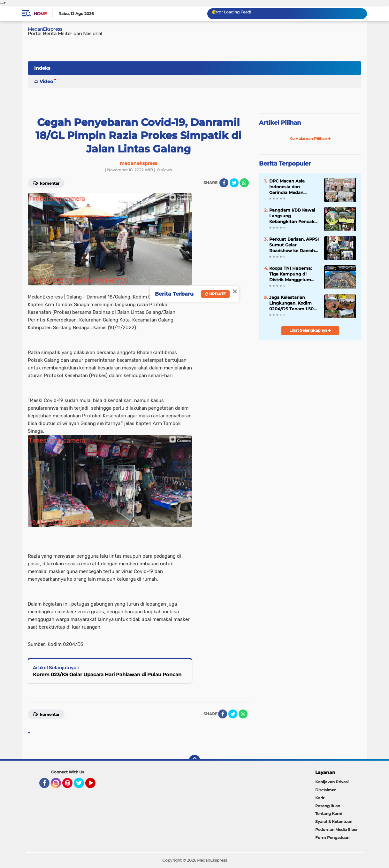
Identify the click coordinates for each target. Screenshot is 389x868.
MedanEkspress (45, 29)
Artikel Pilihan (280, 123)
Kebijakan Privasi (332, 782)
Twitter (82, 786)
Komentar (46, 183)
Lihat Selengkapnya (310, 330)
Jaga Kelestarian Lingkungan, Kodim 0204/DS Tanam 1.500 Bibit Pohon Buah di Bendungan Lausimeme (293, 303)
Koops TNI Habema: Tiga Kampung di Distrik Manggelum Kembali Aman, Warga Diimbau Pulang (294, 274)
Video (46, 81)
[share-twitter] (234, 183)
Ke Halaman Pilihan (310, 139)
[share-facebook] (224, 183)
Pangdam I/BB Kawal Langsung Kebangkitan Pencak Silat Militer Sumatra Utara (292, 216)
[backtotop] (194, 761)
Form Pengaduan (332, 837)
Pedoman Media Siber (336, 829)
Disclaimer (325, 790)
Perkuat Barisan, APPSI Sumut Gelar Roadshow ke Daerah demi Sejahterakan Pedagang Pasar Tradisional (294, 245)
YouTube (95, 786)
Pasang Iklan (328, 806)
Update (215, 294)
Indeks (42, 68)
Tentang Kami (329, 814)
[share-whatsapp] (244, 183)
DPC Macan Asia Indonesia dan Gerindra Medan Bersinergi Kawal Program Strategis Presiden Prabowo (289, 187)
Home (40, 14)
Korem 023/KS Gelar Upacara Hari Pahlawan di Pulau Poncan (107, 674)
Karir (320, 798)
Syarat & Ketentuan (334, 821)
